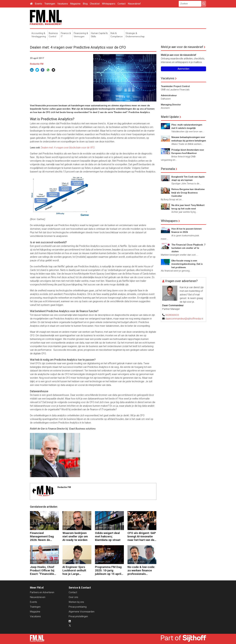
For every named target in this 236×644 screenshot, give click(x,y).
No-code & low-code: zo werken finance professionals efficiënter (141, 570)
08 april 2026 (69, 528)
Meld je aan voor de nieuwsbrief (182, 47)
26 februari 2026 (104, 528)
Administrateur (169, 95)
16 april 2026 (37, 528)
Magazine (75, 4)
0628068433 (172, 315)
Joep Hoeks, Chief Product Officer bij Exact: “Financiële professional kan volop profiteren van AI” (43, 570)
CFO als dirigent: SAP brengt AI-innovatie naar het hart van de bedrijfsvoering (142, 536)
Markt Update (170, 117)
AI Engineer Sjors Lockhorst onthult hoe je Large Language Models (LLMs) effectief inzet (74, 570)
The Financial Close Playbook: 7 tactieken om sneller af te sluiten (188, 248)
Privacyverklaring (78, 607)
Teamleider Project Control (175, 86)
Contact (122, 4)
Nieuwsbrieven (38, 597)
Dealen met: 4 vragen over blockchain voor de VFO (68, 148)
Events (39, 4)
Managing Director (171, 105)
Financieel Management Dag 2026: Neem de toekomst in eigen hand (42, 536)
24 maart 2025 (70, 562)
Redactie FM (37, 64)
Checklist (95, 4)
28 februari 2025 (136, 562)
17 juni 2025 (36, 562)
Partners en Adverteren (42, 592)
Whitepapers (109, 4)
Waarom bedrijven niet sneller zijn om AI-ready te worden (75, 536)
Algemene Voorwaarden (82, 612)
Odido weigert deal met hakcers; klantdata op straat (108, 536)
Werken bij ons (76, 602)
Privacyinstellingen (78, 616)
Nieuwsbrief (134, 4)
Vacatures (63, 4)
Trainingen (50, 4)
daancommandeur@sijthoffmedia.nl (184, 319)
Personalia (168, 169)
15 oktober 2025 (136, 528)
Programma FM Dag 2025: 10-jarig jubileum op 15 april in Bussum (108, 570)
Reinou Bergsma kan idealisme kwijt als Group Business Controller (188, 193)
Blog (85, 4)
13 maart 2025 (103, 562)
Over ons (73, 597)
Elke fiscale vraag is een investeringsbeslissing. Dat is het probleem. (187, 264)
